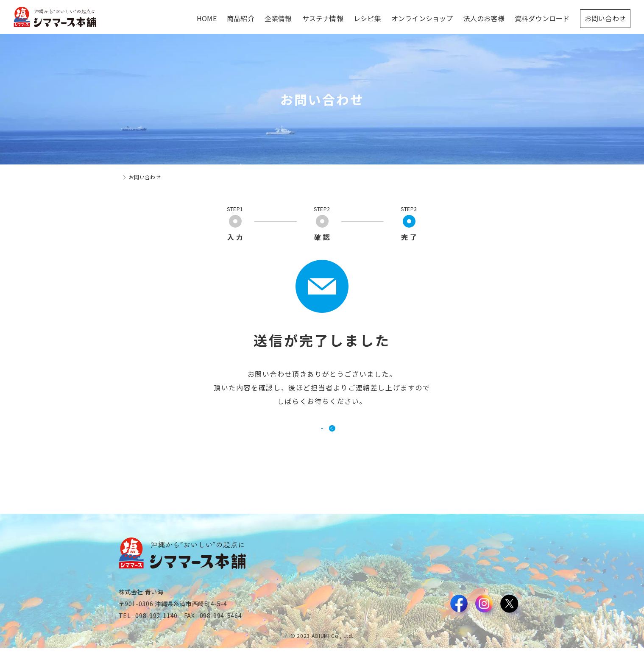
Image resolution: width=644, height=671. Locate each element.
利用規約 (451, 640)
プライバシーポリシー (499, 640)
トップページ (135, 177)
